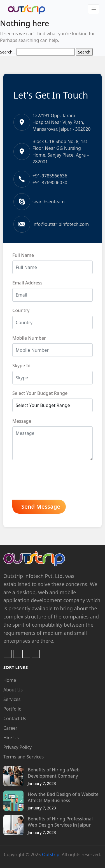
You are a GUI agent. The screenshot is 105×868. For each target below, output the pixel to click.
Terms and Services (24, 757)
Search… (8, 52)
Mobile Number (29, 338)
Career (10, 728)
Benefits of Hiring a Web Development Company (54, 773)
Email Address (27, 283)
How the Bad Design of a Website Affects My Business (63, 797)
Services (12, 699)
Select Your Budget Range (40, 393)
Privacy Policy (17, 747)
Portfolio (12, 709)
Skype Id (21, 366)
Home (10, 680)
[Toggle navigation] (94, 9)
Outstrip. (51, 854)
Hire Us (11, 738)
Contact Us (15, 718)
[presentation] (55, 481)
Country (21, 310)
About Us (13, 690)
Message (22, 421)
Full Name (23, 255)
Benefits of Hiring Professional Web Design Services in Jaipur (60, 822)
